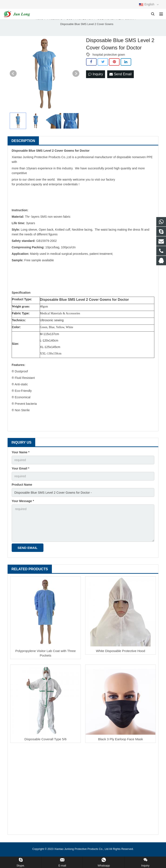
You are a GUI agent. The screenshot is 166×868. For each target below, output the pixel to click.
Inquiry (96, 78)
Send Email (120, 78)
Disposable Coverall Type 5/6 (45, 741)
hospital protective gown (109, 58)
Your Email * (20, 472)
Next (76, 77)
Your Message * (23, 504)
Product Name (22, 488)
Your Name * (21, 456)
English (149, 4)
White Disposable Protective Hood (121, 653)
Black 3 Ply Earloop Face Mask (121, 741)
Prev (13, 77)
